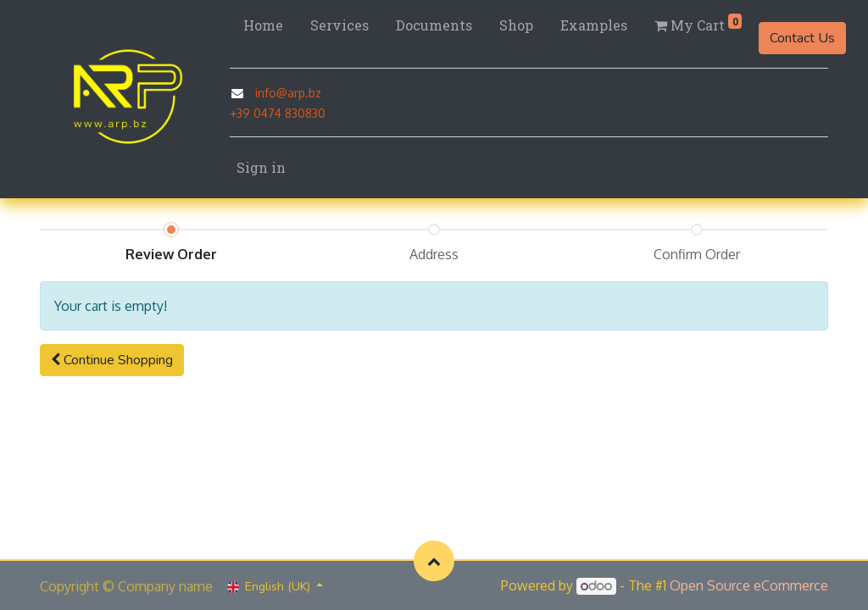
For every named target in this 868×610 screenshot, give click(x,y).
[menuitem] (263, 25)
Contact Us (802, 38)
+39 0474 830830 (278, 113)
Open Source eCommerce (749, 585)
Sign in (261, 167)
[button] (112, 360)
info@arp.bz (288, 93)
